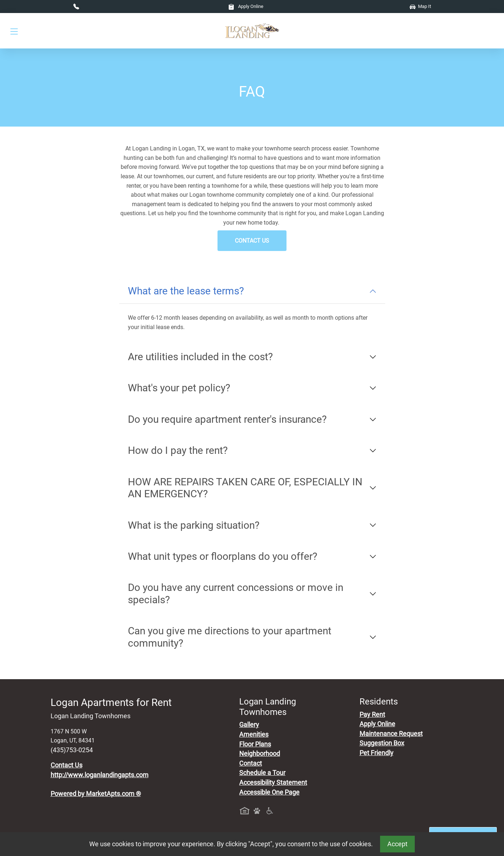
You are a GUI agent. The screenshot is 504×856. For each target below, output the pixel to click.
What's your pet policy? (179, 388)
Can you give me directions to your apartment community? (230, 637)
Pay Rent (372, 715)
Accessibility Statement (273, 783)
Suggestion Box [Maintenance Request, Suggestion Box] (382, 743)
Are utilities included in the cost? (200, 357)
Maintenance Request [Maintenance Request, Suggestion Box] (391, 734)
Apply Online (246, 6)
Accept (397, 844)
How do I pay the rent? (178, 450)
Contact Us (252, 241)
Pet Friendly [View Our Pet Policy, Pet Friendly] (376, 753)
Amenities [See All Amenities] (254, 734)
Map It (420, 6)
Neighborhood (260, 754)
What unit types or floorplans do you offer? (223, 556)
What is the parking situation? (194, 525)
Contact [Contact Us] (251, 763)
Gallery (249, 725)
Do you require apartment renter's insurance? (227, 419)
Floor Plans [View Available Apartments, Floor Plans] (255, 744)
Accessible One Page (269, 792)
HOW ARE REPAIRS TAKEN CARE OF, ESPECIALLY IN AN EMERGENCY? (245, 488)
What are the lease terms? (186, 291)
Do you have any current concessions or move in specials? (236, 594)
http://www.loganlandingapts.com (100, 775)
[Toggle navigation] (14, 31)
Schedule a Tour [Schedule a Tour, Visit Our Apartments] (262, 773)
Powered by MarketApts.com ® (96, 794)
